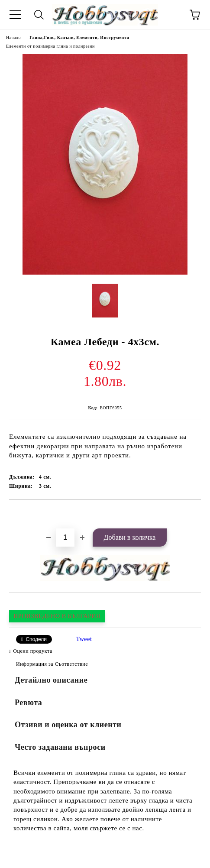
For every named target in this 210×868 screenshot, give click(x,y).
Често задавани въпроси (60, 747)
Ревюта (28, 703)
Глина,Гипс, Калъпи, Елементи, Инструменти (79, 37)
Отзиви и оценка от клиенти (68, 725)
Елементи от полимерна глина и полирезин (50, 46)
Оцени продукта (33, 651)
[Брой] (65, 538)
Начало (13, 37)
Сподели (36, 639)
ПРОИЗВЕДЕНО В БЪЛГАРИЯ (57, 616)
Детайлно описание (51, 680)
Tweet (84, 639)
